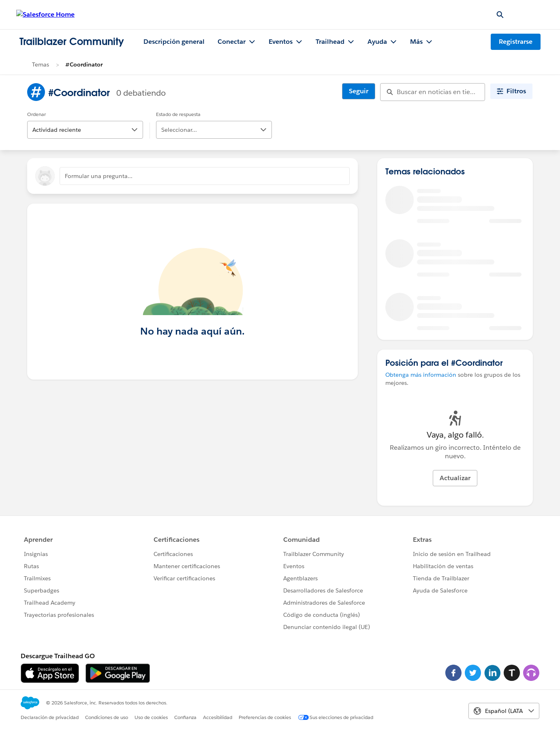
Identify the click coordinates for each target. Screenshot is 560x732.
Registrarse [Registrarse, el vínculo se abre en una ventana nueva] (516, 42)
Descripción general (174, 42)
